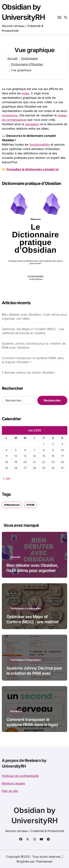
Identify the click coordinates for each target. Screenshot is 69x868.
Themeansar (44, 861)
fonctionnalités (40, 144)
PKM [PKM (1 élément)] (31, 505)
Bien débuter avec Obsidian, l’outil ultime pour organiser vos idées (34, 317)
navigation (32, 124)
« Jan (7, 478)
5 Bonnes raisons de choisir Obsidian (28, 372)
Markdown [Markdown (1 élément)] (13, 505)
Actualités (16, 711)
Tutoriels (15, 557)
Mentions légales (13, 783)
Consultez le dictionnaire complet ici (33, 169)
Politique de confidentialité (20, 776)
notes (25, 93)
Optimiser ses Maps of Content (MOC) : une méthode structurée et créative (33, 331)
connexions (10, 115)
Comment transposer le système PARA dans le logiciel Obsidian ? (33, 360)
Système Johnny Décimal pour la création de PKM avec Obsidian (34, 346)
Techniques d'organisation (26, 608)
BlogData (23, 861)
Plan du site (10, 791)
